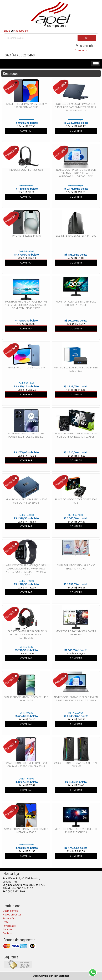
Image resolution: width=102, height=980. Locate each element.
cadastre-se (21, 31)
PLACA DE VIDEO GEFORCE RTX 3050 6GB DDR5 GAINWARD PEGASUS (76, 435)
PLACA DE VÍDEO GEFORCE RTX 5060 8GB (76, 501)
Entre (7, 31)
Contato (7, 933)
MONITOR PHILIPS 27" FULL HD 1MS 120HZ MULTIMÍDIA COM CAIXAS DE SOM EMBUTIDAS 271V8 (26, 305)
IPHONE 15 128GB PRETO (26, 236)
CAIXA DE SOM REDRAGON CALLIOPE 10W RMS (76, 765)
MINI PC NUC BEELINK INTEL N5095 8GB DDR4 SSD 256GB (26, 501)
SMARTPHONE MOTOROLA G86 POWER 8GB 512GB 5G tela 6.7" (26, 435)
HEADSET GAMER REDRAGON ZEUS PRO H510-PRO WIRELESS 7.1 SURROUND (26, 634)
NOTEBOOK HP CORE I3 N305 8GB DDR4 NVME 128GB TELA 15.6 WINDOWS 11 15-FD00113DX (76, 173)
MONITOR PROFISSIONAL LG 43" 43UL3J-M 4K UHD (76, 567)
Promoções (9, 918)
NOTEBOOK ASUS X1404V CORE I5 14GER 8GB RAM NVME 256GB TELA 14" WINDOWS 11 (76, 107)
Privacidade (9, 926)
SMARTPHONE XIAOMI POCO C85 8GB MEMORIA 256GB (26, 831)
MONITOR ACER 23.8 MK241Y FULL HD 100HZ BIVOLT (76, 303)
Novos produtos (12, 915)
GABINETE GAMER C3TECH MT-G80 (76, 236)
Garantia (7, 929)
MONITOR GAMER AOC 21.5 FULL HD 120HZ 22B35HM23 (76, 831)
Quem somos (10, 911)
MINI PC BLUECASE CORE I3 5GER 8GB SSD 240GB (76, 369)
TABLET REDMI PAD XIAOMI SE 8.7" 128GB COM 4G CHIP (26, 105)
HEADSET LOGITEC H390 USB (26, 170)
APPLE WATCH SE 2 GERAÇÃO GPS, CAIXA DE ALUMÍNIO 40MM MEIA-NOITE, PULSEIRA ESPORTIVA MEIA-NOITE (26, 570)
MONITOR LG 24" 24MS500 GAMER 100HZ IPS (76, 633)
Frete (6, 922)
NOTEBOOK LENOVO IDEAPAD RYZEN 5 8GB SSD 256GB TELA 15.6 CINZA (76, 699)
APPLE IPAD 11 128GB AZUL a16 (26, 367)
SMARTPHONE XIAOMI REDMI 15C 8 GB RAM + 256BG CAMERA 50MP (26, 765)
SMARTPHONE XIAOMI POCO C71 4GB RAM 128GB (26, 699)
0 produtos (81, 50)
